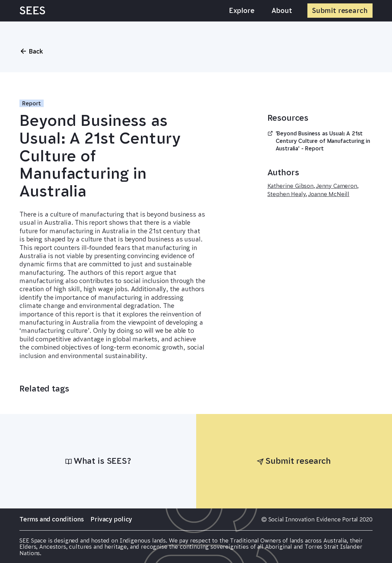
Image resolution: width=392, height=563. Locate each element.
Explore (242, 11)
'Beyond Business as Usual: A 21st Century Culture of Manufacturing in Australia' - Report (319, 141)
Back (31, 51)
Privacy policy (111, 519)
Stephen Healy (287, 194)
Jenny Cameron (336, 186)
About (282, 11)
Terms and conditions (52, 519)
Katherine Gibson (291, 186)
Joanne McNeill (329, 194)
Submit (340, 11)
